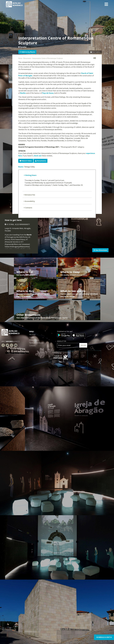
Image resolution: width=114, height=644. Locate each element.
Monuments (27, 58)
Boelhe (23, 93)
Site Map (32, 334)
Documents (41, 161)
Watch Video (26, 161)
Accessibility (30, 201)
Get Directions (100, 250)
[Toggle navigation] (106, 4)
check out (38, 156)
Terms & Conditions (36, 343)
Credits (32, 337)
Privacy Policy (34, 340)
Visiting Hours (31, 175)
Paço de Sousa (48, 93)
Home (20, 58)
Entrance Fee (30, 195)
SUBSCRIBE (83, 345)
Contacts (28, 208)
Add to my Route (27, 52)
